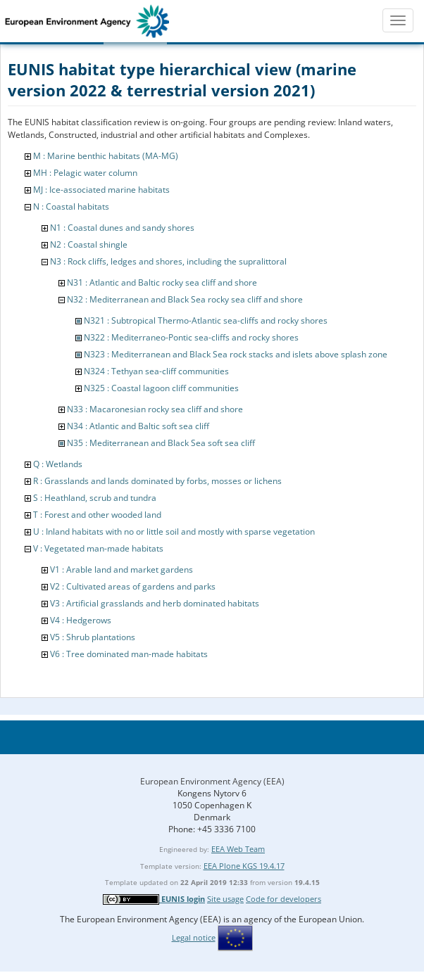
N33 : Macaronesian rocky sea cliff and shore (155, 409)
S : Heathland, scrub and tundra (95, 498)
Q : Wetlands (58, 464)
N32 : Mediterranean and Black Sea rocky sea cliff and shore (185, 299)
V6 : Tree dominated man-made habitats (129, 654)
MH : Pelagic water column (85, 173)
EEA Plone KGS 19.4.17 (244, 866)
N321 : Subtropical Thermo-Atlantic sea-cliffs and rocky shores (206, 320)
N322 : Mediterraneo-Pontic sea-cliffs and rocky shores (191, 337)
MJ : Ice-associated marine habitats (101, 190)
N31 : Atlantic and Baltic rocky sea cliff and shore (162, 282)
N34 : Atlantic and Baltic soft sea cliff (138, 426)
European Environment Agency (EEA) (212, 781)
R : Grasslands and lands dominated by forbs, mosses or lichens (157, 481)
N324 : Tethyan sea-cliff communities (156, 371)
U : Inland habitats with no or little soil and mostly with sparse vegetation (174, 532)
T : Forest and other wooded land (97, 515)
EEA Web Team (238, 849)
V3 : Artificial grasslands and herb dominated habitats (155, 603)
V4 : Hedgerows (81, 620)
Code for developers (283, 899)
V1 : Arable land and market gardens (121, 569)
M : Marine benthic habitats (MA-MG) (106, 156)
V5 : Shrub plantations (93, 637)
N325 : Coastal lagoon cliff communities (161, 388)
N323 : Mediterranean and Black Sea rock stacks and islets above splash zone (236, 354)
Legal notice (194, 937)
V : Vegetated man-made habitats (98, 548)
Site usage (225, 899)
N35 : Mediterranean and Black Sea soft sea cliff (161, 443)
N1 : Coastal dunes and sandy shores (122, 228)
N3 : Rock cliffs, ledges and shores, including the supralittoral (168, 261)
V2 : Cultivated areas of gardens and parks (133, 586)
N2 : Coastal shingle (89, 244)
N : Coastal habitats (71, 206)
